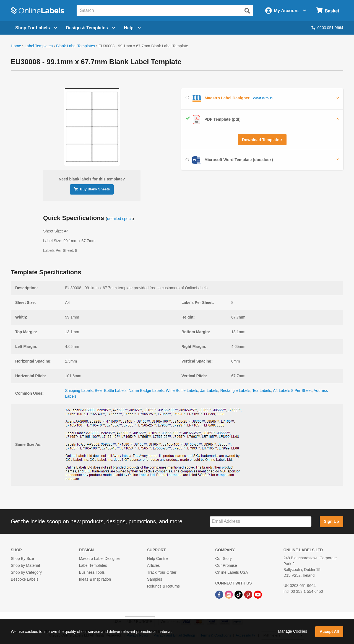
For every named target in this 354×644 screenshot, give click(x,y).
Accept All (329, 632)
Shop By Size (22, 558)
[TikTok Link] (239, 594)
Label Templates (39, 46)
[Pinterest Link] (249, 594)
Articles (153, 565)
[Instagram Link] (229, 594)
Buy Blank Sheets (92, 189)
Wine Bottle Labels (182, 390)
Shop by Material (25, 565)
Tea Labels (262, 390)
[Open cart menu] (328, 11)
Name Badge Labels (146, 390)
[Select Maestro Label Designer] (187, 98)
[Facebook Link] (220, 594)
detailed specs (120, 219)
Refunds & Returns (163, 586)
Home (16, 46)
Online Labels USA (231, 572)
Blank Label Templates (76, 46)
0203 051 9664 (327, 28)
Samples (155, 579)
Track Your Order (162, 572)
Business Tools (92, 572)
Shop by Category (26, 572)
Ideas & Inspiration (95, 579)
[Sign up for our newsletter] (261, 522)
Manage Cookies (292, 631)
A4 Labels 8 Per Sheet (292, 390)
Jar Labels (209, 390)
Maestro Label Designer (99, 558)
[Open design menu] (90, 28)
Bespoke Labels (25, 579)
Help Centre (158, 558)
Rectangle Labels (235, 390)
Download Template (262, 140)
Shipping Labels (79, 390)
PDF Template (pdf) (213, 120)
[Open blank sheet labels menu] (36, 28)
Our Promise (226, 565)
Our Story (223, 558)
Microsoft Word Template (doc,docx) (229, 160)
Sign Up (331, 521)
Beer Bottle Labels (111, 390)
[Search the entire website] (165, 11)
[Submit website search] (247, 11)
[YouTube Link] (258, 594)
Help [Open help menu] (132, 28)
